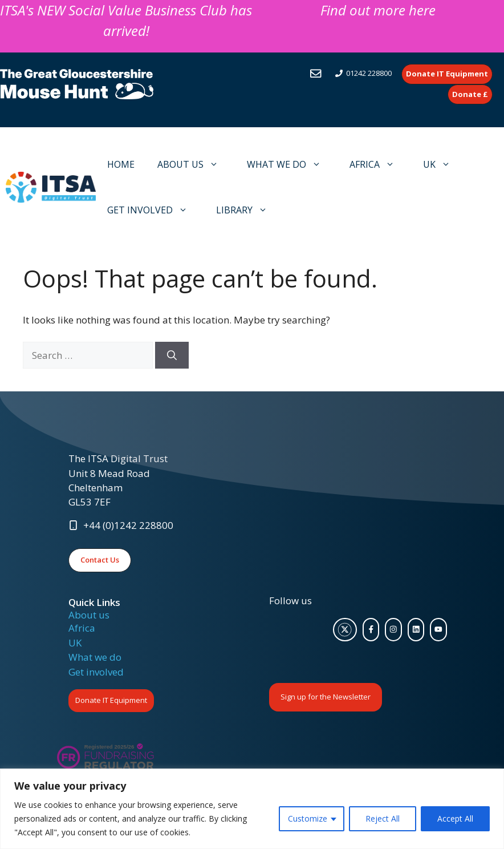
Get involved (96, 672)
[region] (252, 809)
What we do (95, 657)
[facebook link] (371, 630)
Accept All (455, 818)
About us (89, 615)
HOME (121, 164)
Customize (308, 818)
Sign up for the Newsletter (326, 697)
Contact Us (100, 560)
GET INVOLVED (153, 210)
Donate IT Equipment (111, 700)
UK (442, 164)
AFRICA (378, 164)
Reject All (383, 818)
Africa (82, 628)
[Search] (172, 355)
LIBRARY (247, 210)
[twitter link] (345, 630)
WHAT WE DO (290, 164)
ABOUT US (194, 164)
